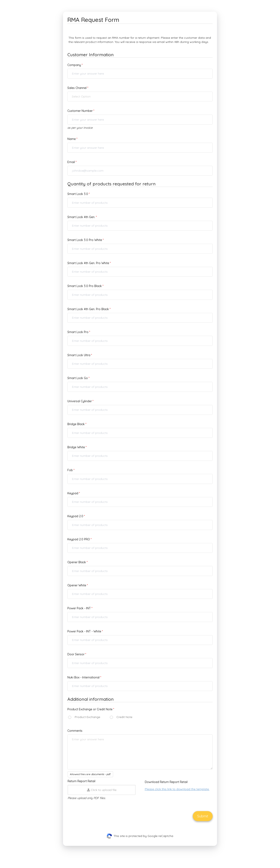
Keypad (73, 493)
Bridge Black (76, 424)
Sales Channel (77, 88)
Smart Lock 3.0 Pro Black (85, 286)
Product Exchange (87, 717)
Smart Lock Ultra (79, 355)
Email (71, 162)
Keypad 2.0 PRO (79, 539)
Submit (203, 816)
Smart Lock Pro (78, 332)
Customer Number (80, 111)
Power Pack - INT (79, 608)
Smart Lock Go (78, 378)
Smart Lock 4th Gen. (81, 217)
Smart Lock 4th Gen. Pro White (88, 263)
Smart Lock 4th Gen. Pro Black (88, 309)
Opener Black (77, 562)
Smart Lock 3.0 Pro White (85, 240)
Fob (70, 470)
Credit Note (124, 717)
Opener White (77, 585)
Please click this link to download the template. (177, 789)
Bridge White (76, 447)
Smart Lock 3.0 (78, 194)
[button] (140, 97)
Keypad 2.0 (75, 516)
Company (74, 65)
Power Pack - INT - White (84, 631)
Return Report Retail (81, 781)
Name (72, 139)
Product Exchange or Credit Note (90, 709)
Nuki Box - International (83, 677)
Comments (75, 731)
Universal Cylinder (80, 401)
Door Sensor (76, 654)
